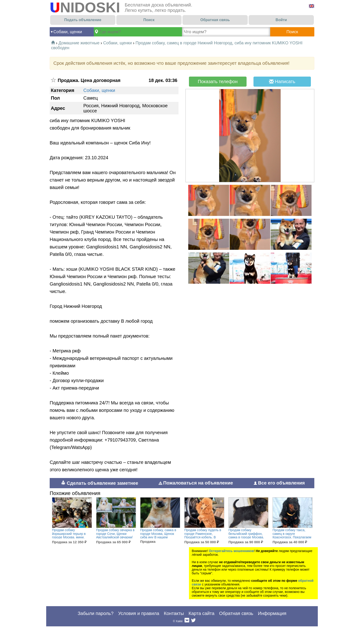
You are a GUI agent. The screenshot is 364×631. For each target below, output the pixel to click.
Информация (272, 613)
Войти (281, 20)
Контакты (174, 613)
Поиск (149, 20)
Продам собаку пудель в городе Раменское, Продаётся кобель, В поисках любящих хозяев (203, 535)
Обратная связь (215, 20)
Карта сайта (201, 613)
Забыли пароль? (95, 613)
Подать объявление (83, 20)
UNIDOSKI (85, 7)
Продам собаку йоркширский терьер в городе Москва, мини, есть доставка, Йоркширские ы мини (69, 537)
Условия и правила (139, 613)
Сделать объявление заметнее (99, 483)
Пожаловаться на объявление (196, 483)
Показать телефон (218, 81)
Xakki (179, 621)
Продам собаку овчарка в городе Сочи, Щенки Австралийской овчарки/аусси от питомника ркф (115, 535)
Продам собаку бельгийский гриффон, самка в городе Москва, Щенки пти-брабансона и (247, 535)
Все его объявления (279, 483)
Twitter (193, 621)
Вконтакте (187, 621)
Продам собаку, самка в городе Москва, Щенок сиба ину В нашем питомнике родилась (158, 535)
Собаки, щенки (68, 32)
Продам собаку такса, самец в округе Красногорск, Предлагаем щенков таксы (292, 535)
